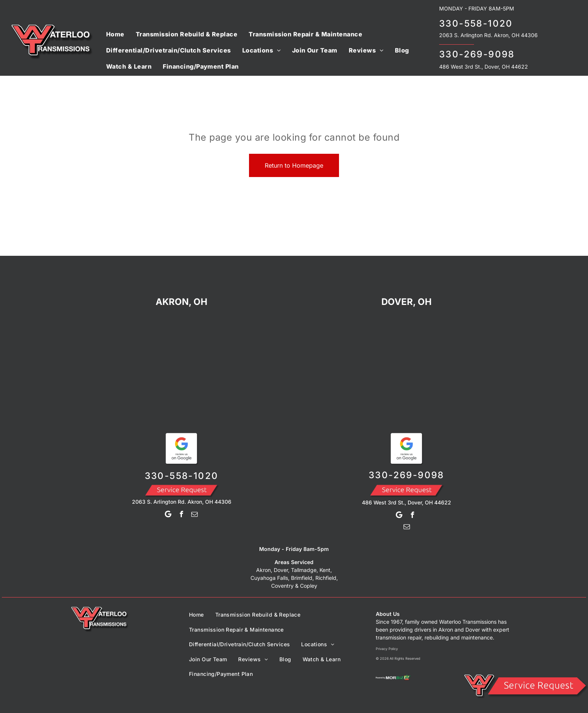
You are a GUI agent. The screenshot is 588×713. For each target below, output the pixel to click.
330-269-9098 (477, 54)
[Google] (168, 515)
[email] (195, 515)
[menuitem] (115, 34)
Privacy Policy (387, 649)
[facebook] (181, 515)
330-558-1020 (476, 23)
